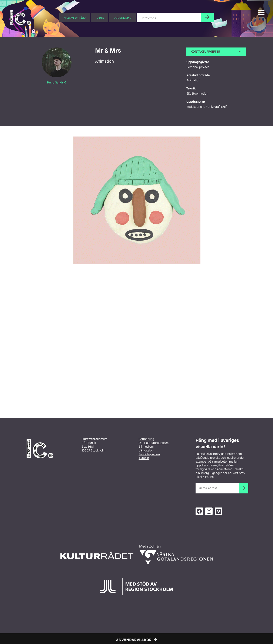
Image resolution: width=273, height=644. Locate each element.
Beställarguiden (149, 454)
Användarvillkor (134, 640)
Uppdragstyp (123, 18)
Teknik (100, 18)
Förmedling (147, 439)
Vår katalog (146, 451)
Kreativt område (75, 18)
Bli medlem (146, 447)
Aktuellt (144, 458)
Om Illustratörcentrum (154, 443)
